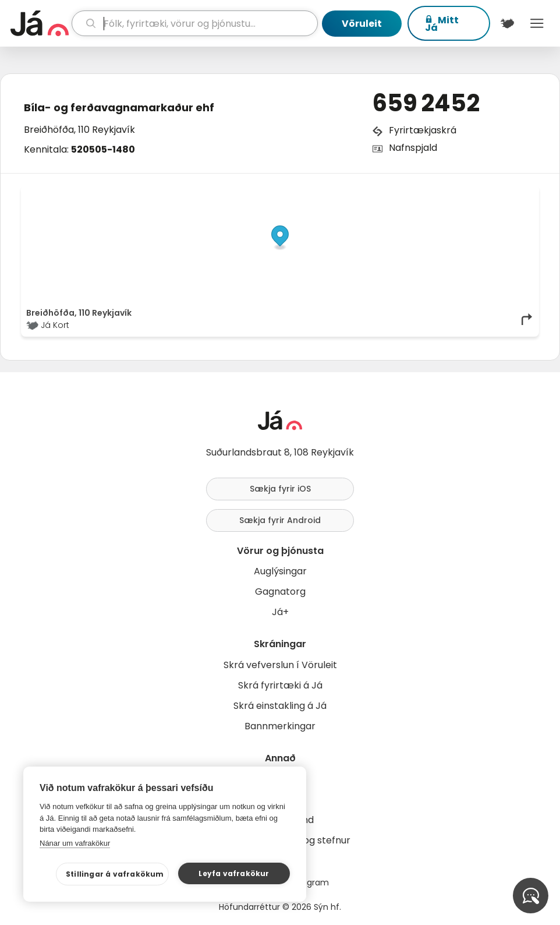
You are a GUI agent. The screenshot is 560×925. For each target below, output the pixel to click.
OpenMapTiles (511, 193)
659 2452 (426, 103)
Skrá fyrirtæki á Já (280, 685)
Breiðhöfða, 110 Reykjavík (79, 130)
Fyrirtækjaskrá (423, 130)
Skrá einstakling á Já (280, 706)
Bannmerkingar (280, 726)
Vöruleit (362, 24)
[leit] (195, 23)
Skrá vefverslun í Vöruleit (280, 665)
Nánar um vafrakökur (75, 843)
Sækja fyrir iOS (280, 489)
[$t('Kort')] (507, 23)
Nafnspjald (413, 148)
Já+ (280, 612)
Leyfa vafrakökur (234, 873)
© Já (414, 193)
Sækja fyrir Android (280, 520)
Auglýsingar (280, 571)
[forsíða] (40, 23)
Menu (537, 23)
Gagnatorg (280, 592)
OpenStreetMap (455, 193)
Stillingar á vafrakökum (115, 874)
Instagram (308, 882)
